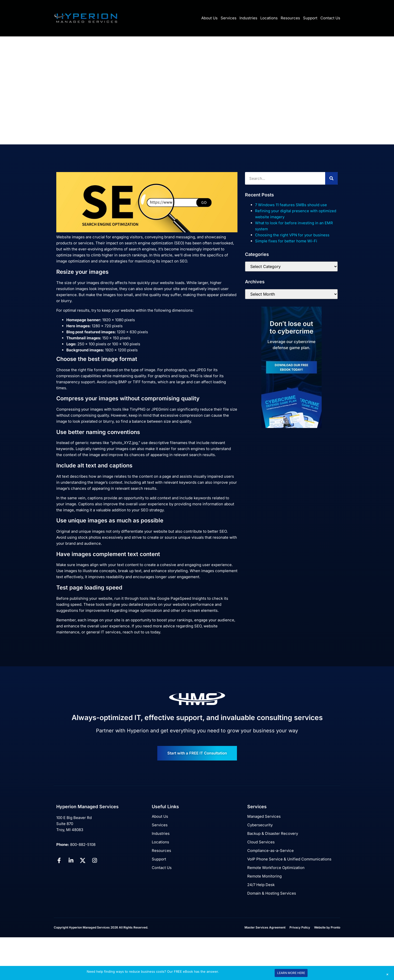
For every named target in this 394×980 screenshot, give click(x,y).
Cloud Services (261, 842)
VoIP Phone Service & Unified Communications (289, 859)
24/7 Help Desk (261, 885)
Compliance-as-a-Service (270, 851)
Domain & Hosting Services (272, 893)
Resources (290, 18)
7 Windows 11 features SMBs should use (291, 205)
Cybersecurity (260, 825)
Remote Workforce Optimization (276, 868)
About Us (209, 18)
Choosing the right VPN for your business (292, 235)
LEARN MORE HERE (291, 973)
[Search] (331, 178)
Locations (269, 18)
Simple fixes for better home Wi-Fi (286, 241)
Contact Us (330, 18)
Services (229, 18)
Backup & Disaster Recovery (273, 833)
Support (310, 18)
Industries (248, 18)
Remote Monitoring (264, 876)
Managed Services (264, 816)
